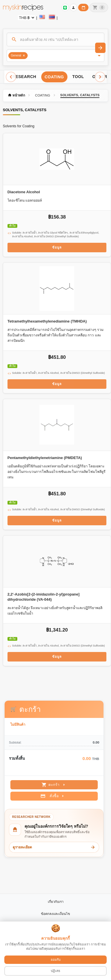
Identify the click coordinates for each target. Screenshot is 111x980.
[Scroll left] (11, 77)
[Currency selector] (27, 18)
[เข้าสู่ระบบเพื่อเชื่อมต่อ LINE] (65, 7)
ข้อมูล (57, 247)
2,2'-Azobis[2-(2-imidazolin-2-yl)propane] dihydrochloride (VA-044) (44, 597)
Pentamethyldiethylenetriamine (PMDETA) (45, 458)
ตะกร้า (54, 785)
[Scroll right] (100, 77)
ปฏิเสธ (55, 971)
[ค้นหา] (56, 39)
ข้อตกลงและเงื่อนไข (55, 914)
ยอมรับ (56, 960)
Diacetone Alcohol (24, 192)
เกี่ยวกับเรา (56, 902)
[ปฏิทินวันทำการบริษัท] (83, 7)
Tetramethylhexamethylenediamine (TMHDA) (47, 321)
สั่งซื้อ (53, 796)
